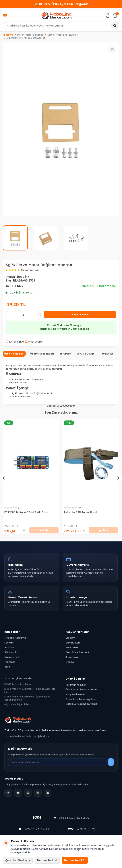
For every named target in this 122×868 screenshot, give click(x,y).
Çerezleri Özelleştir (18, 860)
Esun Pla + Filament (77, 652)
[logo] (56, 15)
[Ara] (115, 26)
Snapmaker (72, 657)
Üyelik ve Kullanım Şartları (81, 689)
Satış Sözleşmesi (75, 694)
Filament (10, 662)
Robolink (23, 277)
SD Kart (9, 643)
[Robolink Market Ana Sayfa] (61, 720)
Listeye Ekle (15, 342)
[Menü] (5, 16)
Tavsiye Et (106, 354)
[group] (61, 129)
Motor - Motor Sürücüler (30, 35)
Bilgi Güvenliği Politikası (18, 704)
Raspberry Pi (12, 657)
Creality (70, 638)
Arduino (9, 647)
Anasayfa (8, 35)
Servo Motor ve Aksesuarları (63, 35)
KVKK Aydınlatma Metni (18, 684)
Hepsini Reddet (47, 860)
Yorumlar (65, 354)
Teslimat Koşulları (76, 685)
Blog (7, 666)
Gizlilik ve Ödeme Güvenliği (82, 704)
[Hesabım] (108, 15)
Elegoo (70, 662)
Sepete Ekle (80, 314)
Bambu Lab (73, 643)
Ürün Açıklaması (14, 354)
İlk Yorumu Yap (30, 270)
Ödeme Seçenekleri (42, 354)
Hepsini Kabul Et (75, 860)
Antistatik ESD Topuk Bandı (80, 512)
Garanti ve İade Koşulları (81, 699)
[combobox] (61, 26)
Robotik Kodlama (15, 638)
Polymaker (72, 647)
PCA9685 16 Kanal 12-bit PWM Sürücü (27, 512)
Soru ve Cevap (85, 354)
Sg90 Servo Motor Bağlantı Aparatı (26, 38)
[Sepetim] (115, 15)
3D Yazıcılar (11, 652)
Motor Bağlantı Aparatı (39, 393)
